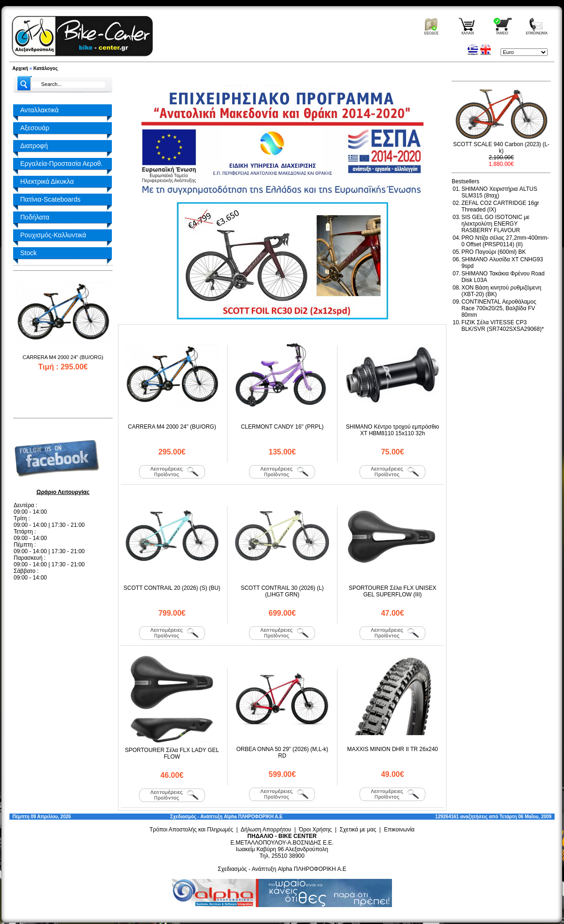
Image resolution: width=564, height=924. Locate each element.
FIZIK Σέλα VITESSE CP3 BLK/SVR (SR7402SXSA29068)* (503, 326)
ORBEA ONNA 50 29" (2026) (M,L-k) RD (282, 752)
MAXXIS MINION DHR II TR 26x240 (393, 749)
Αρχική (20, 68)
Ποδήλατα (35, 217)
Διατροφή (34, 146)
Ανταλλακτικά (39, 110)
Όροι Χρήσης (315, 830)
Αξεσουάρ (35, 128)
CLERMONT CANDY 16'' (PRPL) (282, 427)
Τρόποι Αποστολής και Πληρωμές (191, 830)
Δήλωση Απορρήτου (266, 830)
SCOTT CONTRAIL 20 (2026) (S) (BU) (172, 588)
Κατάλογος (46, 68)
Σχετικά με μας (358, 830)
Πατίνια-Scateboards (50, 199)
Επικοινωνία (399, 830)
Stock (28, 253)
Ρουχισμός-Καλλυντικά (53, 235)
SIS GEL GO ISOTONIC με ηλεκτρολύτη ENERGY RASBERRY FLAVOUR (496, 224)
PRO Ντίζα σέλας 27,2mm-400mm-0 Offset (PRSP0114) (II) (505, 241)
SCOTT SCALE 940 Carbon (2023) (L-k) (501, 148)
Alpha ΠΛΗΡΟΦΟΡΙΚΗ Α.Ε (253, 817)
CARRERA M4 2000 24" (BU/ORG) (63, 357)
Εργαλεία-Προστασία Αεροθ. (61, 164)
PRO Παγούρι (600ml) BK (494, 252)
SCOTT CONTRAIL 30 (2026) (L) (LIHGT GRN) (282, 591)
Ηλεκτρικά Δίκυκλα (47, 181)
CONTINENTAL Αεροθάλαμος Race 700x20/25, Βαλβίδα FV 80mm (499, 308)
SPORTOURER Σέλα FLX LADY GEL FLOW (172, 753)
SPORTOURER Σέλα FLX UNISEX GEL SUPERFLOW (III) (392, 591)
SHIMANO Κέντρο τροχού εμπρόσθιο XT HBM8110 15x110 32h (392, 430)
